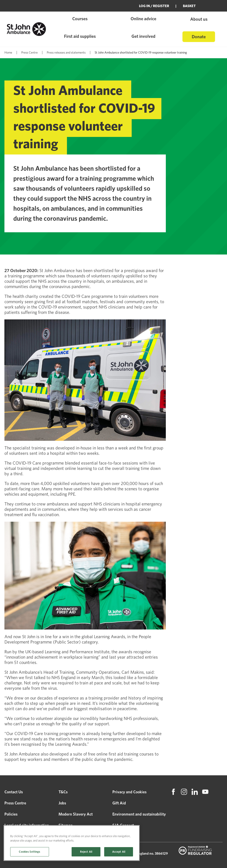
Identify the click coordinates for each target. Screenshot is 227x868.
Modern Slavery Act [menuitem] (76, 814)
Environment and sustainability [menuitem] (139, 814)
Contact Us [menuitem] (14, 792)
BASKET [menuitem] (189, 6)
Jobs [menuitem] (62, 803)
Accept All (119, 852)
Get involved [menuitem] (143, 36)
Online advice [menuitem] (143, 19)
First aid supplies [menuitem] (80, 36)
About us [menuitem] (199, 19)
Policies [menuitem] (11, 814)
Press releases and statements (66, 52)
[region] (72, 843)
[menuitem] (173, 792)
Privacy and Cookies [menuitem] (129, 792)
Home (8, 52)
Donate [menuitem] (199, 37)
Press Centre (29, 52)
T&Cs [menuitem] (63, 792)
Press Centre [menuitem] (15, 803)
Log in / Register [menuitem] (154, 6)
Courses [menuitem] (80, 19)
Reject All (86, 852)
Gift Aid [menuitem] (119, 803)
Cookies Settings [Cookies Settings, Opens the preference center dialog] (29, 852)
